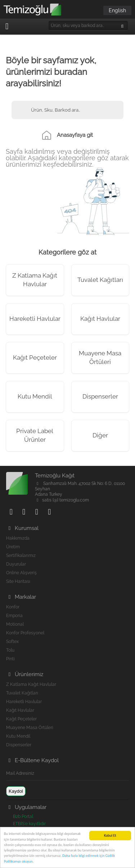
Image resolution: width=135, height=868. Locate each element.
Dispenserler (100, 396)
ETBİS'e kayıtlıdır (29, 824)
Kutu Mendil (35, 396)
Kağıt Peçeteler (35, 357)
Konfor (13, 607)
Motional (15, 624)
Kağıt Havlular (100, 319)
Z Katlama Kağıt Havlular (35, 280)
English (117, 10)
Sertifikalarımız (21, 556)
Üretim (13, 547)
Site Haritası (18, 581)
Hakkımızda (18, 538)
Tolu (10, 650)
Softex (12, 642)
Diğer (100, 435)
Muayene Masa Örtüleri (100, 357)
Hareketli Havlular (35, 319)
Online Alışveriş (21, 573)
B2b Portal (23, 817)
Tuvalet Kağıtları (100, 280)
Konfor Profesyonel (25, 633)
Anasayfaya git (75, 135)
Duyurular (16, 564)
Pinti (10, 659)
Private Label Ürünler (35, 435)
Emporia (14, 616)
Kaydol (16, 791)
